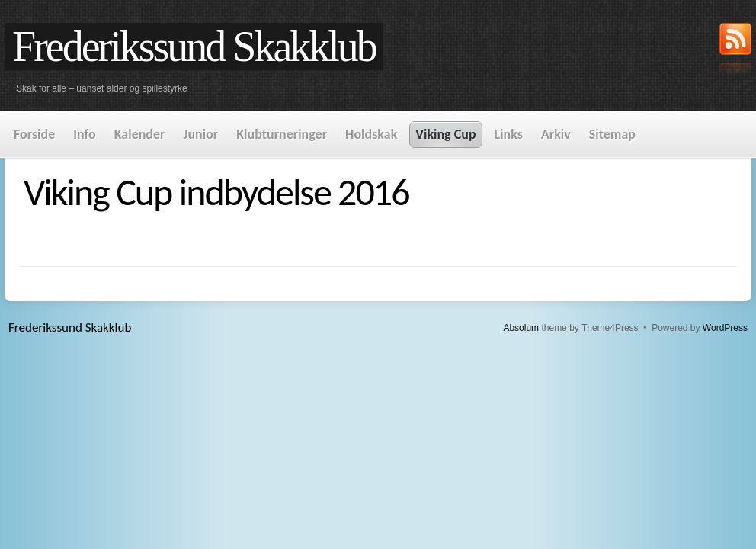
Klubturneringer (282, 134)
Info (84, 134)
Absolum (521, 328)
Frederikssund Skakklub (194, 47)
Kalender (140, 134)
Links (509, 134)
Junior (200, 134)
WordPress (725, 328)
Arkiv (556, 134)
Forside (34, 134)
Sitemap (612, 134)
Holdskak (371, 134)
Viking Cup (445, 134)
